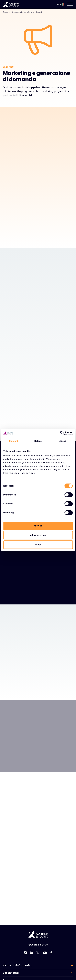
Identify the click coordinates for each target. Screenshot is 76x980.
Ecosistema (11, 973)
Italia (60, 4)
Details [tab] (38, 441)
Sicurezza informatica (24, 12)
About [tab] (63, 441)
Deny (38, 545)
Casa (7, 12)
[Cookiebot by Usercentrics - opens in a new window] (60, 433)
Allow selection (38, 535)
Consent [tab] (13, 441)
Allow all (38, 526)
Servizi (39, 12)
